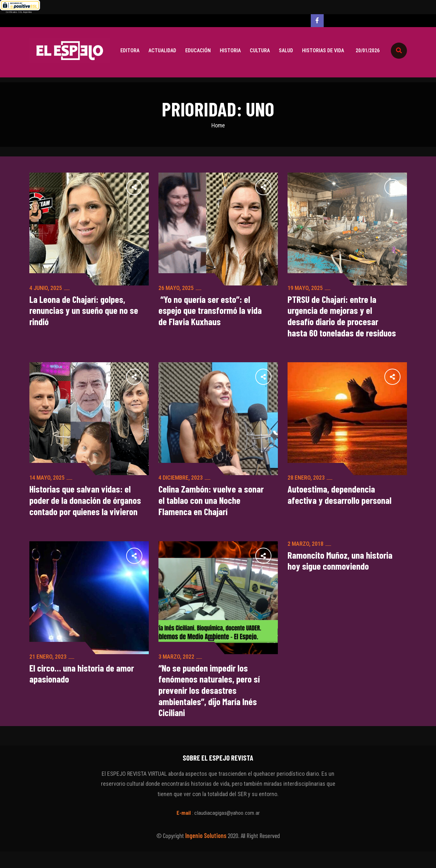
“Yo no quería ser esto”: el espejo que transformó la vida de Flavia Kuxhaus (211, 311)
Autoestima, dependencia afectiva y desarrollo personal (341, 497)
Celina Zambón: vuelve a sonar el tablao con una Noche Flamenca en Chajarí (212, 503)
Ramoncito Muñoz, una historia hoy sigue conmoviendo (342, 576)
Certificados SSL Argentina (19, 12)
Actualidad (162, 50)
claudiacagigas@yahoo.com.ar (227, 829)
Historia (230, 50)
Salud (286, 50)
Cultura (260, 50)
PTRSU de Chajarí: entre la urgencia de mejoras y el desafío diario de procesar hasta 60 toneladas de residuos (343, 317)
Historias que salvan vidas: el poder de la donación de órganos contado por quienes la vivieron (85, 509)
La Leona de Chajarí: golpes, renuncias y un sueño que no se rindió (84, 311)
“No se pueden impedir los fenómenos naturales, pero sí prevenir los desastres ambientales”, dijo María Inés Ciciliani (210, 706)
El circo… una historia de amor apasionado (84, 689)
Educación (198, 50)
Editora (130, 50)
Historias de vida (323, 50)
